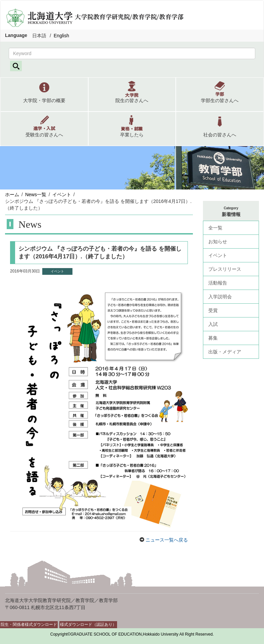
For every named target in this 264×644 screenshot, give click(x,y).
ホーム (12, 195)
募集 (213, 338)
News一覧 (36, 195)
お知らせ (218, 242)
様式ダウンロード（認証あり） (88, 625)
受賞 (213, 310)
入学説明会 (220, 297)
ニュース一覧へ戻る (166, 540)
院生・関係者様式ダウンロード (29, 625)
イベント (62, 195)
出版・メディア (225, 352)
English (61, 36)
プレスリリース (225, 269)
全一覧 (215, 228)
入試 (213, 324)
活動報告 (218, 283)
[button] (44, 94)
